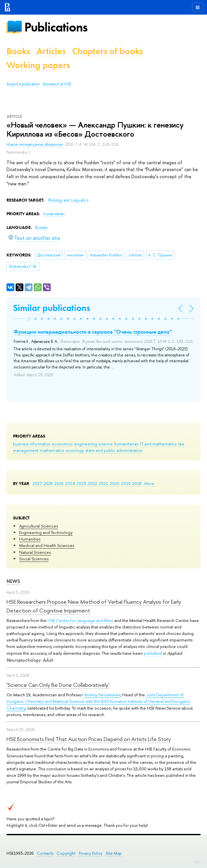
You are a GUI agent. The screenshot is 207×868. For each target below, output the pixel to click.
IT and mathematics (158, 444)
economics (62, 444)
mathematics (52, 450)
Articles (51, 51)
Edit (198, 862)
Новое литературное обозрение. (36, 144)
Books (18, 51)
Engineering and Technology (46, 532)
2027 (37, 483)
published (153, 653)
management (26, 450)
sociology (75, 450)
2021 (103, 483)
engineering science (93, 444)
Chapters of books (108, 51)
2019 (126, 483)
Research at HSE (57, 84)
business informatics (32, 444)
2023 (81, 483)
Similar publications (52, 308)
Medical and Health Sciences (47, 545)
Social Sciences (34, 559)
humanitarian (126, 444)
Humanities (30, 539)
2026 (48, 483)
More (149, 483)
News (13, 581)
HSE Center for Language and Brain (80, 620)
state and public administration (114, 450)
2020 (115, 483)
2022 (92, 483)
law (181, 444)
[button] (29, 319)
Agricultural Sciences (39, 526)
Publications (56, 27)
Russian (41, 228)
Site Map (114, 853)
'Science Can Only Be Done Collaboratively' (58, 685)
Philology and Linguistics (68, 200)
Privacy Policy (91, 853)
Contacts (45, 853)
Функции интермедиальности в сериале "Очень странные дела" (93, 332)
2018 (137, 483)
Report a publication (23, 84)
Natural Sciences (35, 552)
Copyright (66, 853)
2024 (70, 483)
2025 (59, 483)
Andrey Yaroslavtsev (102, 695)
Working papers (38, 65)
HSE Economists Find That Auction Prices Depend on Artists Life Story (89, 739)
